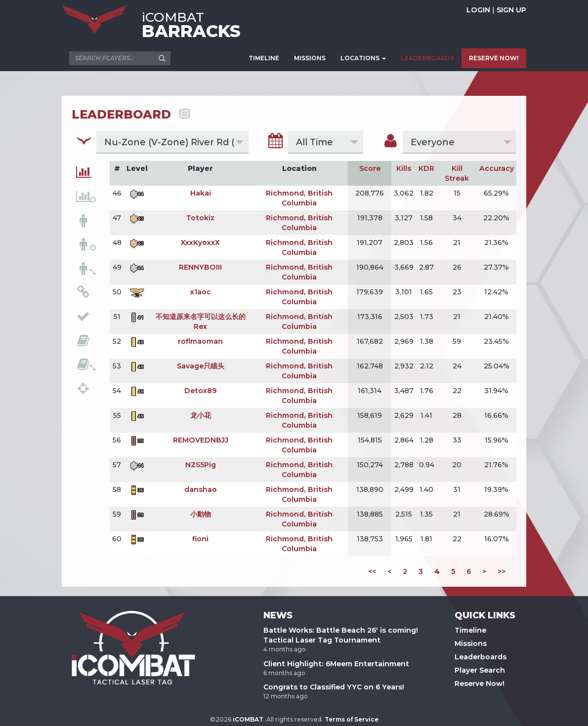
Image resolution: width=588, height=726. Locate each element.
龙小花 (201, 415)
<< (372, 571)
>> (502, 571)
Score (370, 168)
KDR (426, 168)
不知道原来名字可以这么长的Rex (201, 322)
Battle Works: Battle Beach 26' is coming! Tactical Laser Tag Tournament (341, 635)
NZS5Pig (201, 465)
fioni (200, 539)
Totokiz (200, 218)
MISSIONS (310, 58)
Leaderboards (481, 657)
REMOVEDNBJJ (201, 440)
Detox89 (201, 391)
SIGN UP (511, 10)
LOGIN (478, 10)
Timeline (470, 630)
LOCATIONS (363, 58)
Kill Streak (457, 173)
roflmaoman (200, 341)
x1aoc (201, 292)
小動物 (201, 514)
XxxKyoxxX (200, 242)
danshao (201, 489)
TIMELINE (264, 58)
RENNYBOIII (200, 267)
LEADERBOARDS (427, 58)
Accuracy (497, 168)
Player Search (480, 670)
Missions (471, 644)
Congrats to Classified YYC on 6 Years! (334, 687)
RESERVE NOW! (494, 58)
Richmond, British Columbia (299, 198)
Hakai (201, 193)
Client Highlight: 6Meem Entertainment (336, 664)
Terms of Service (352, 719)
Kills (404, 168)
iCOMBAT (248, 719)
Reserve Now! (480, 684)
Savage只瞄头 (201, 366)
